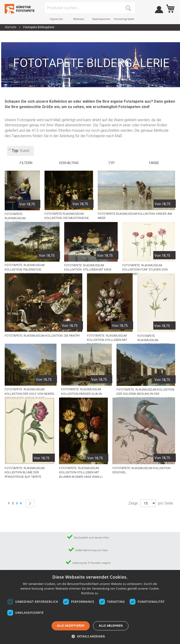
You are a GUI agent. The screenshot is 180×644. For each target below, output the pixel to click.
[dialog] (90, 607)
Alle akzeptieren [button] (71, 626)
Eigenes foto (56, 19)
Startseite (11, 27)
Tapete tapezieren (101, 19)
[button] (90, 636)
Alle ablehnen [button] (111, 626)
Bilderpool (79, 19)
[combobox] (90, 8)
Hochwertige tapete (124, 19)
